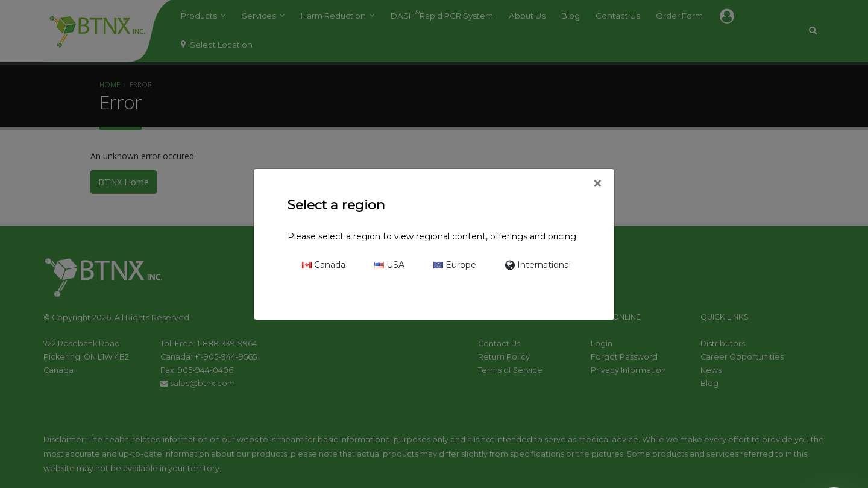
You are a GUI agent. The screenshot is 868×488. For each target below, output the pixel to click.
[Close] (597, 184)
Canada (324, 265)
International (538, 265)
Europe (455, 265)
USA (389, 265)
